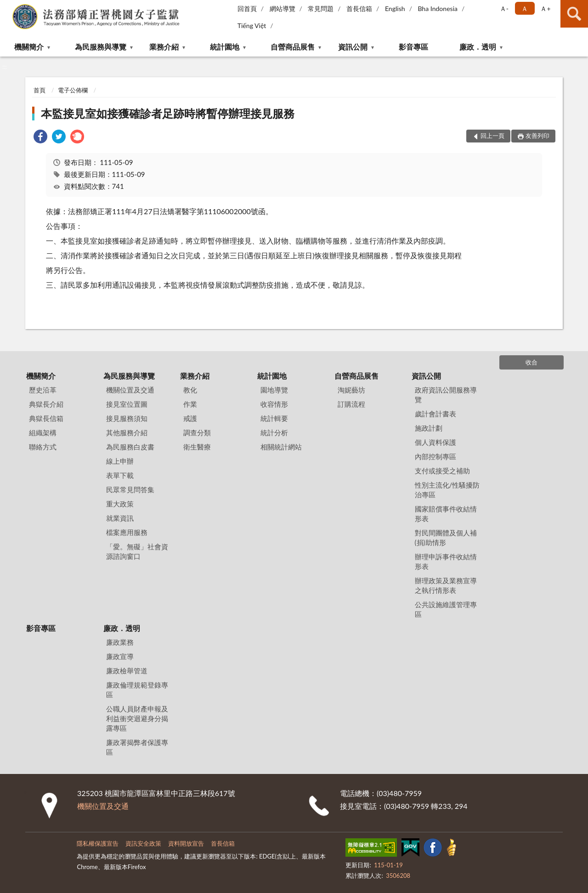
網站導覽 (283, 9)
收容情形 (274, 404)
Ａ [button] (525, 9)
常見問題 (321, 9)
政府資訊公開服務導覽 (446, 395)
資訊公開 (353, 47)
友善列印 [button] (537, 136)
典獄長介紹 (46, 404)
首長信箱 (359, 9)
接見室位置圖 (127, 404)
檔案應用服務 (127, 532)
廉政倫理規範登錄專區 (137, 690)
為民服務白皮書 (130, 447)
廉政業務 (120, 642)
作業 (190, 404)
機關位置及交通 (130, 390)
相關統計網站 (281, 447)
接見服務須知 (127, 418)
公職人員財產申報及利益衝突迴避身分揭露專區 (137, 718)
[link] (40, 138)
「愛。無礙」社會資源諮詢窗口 (137, 551)
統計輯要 (274, 418)
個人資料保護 (435, 442)
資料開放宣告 (186, 843)
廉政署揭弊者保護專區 (137, 747)
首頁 (40, 90)
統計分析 (274, 432)
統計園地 (225, 47)
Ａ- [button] (504, 9)
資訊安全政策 (143, 843)
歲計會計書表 (435, 414)
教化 (190, 390)
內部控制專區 (435, 456)
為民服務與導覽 (101, 47)
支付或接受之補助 (442, 471)
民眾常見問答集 (130, 489)
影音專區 (413, 47)
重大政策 (120, 504)
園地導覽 (274, 390)
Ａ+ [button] (545, 9)
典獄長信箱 (46, 418)
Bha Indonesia (438, 9)
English (395, 9)
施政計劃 (429, 428)
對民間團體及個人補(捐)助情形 (446, 538)
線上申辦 (120, 461)
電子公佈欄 (73, 90)
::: (7, 7)
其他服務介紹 (127, 432)
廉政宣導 (120, 656)
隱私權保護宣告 (98, 843)
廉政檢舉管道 (127, 671)
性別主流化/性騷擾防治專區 (447, 490)
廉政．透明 (478, 47)
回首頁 (247, 9)
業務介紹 (164, 47)
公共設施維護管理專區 (446, 609)
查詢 (574, 14)
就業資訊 (120, 518)
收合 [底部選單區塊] (531, 362)
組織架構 (43, 432)
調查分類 (197, 432)
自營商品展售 (293, 47)
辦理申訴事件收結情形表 (446, 561)
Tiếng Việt (252, 26)
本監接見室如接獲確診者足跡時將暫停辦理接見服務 (168, 113)
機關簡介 (29, 47)
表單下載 (120, 475)
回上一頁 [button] (492, 136)
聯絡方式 (43, 447)
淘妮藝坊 (351, 390)
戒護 (190, 418)
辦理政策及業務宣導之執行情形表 (446, 585)
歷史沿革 (43, 390)
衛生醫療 (197, 447)
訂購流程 (351, 404)
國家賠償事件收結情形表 (446, 514)
